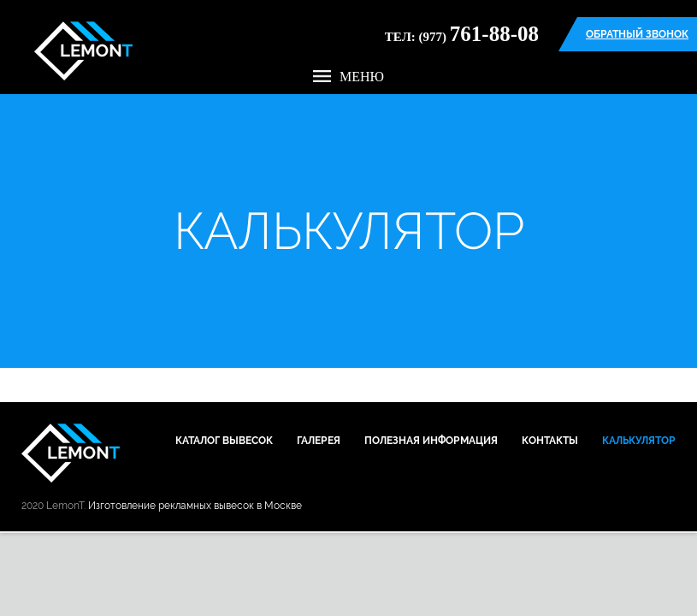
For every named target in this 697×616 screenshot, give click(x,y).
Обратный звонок (637, 34)
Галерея (319, 441)
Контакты (550, 441)
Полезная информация (431, 441)
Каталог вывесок (224, 441)
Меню (348, 77)
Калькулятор (639, 441)
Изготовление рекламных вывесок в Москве (195, 506)
